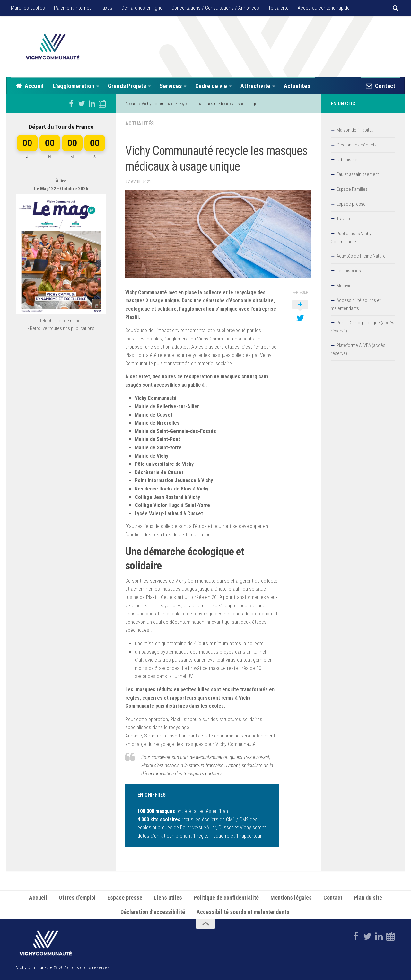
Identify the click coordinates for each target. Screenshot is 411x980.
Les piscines (349, 271)
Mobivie (344, 286)
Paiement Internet (72, 8)
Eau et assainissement (358, 174)
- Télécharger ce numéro (61, 321)
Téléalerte (278, 8)
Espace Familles (352, 189)
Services (171, 86)
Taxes (106, 8)
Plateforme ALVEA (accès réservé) (358, 349)
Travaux (344, 219)
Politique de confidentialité (226, 897)
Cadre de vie (211, 86)
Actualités (297, 86)
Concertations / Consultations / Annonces (215, 8)
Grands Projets (127, 86)
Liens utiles (168, 897)
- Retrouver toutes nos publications (61, 328)
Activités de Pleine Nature (361, 256)
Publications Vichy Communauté (351, 238)
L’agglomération (74, 86)
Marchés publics (28, 8)
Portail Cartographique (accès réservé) (363, 327)
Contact (385, 86)
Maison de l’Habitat (355, 130)
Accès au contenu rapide (324, 8)
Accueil (34, 86)
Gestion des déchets (357, 145)
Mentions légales (291, 897)
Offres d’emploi (77, 897)
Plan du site (368, 897)
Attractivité (255, 86)
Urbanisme (347, 160)
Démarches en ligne (142, 8)
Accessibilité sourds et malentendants (356, 304)
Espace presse (351, 204)
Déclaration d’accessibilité (153, 911)
